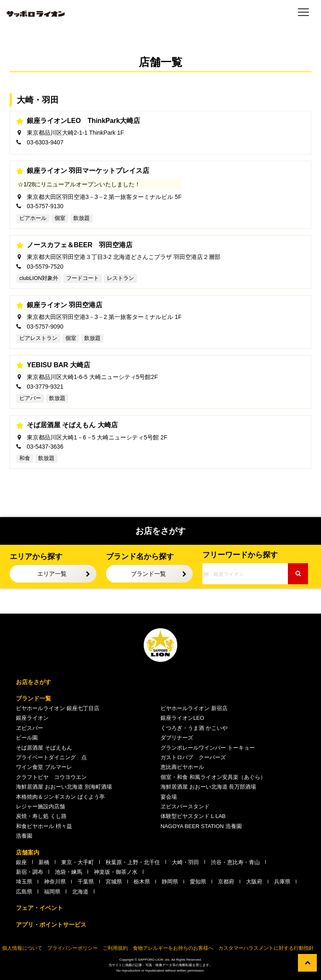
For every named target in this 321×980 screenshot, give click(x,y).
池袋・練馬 (69, 872)
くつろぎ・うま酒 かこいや (194, 728)
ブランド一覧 (148, 574)
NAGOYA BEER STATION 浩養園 (201, 826)
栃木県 (142, 882)
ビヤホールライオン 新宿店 (194, 708)
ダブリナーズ (177, 738)
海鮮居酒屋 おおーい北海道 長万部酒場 (208, 787)
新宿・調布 (30, 872)
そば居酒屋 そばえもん (44, 748)
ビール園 (27, 738)
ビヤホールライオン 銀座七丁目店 (58, 708)
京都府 (226, 882)
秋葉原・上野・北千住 (133, 862)
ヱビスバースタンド (185, 806)
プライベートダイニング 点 (51, 757)
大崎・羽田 (185, 862)
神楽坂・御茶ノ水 (116, 872)
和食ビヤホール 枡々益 (44, 826)
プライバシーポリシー (72, 948)
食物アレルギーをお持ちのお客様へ (173, 948)
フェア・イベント (39, 908)
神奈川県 (55, 882)
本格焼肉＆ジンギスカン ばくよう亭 (60, 797)
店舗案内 (28, 852)
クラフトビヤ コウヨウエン (51, 777)
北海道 (80, 892)
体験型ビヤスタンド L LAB (193, 816)
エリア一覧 (52, 574)
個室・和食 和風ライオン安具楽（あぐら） (213, 777)
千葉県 (86, 882)
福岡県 (52, 892)
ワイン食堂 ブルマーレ (44, 767)
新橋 (44, 862)
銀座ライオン (32, 718)
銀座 (21, 862)
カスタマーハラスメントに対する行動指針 (266, 948)
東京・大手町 (78, 862)
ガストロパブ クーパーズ (193, 757)
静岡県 (170, 882)
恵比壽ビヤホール (182, 767)
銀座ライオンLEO (182, 718)
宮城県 (114, 882)
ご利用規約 (115, 948)
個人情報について (22, 948)
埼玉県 (24, 882)
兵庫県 (282, 882)
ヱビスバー (30, 728)
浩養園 (24, 836)
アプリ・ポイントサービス (51, 925)
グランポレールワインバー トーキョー (208, 748)
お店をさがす (34, 682)
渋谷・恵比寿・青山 (235, 862)
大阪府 (254, 882)
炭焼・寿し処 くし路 (41, 816)
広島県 (24, 892)
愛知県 (198, 882)
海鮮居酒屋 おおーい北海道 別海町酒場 (64, 787)
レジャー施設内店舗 (40, 806)
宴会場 (169, 797)
